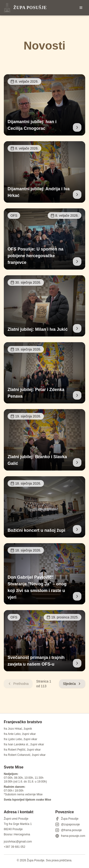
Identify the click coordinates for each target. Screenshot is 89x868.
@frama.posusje (69, 830)
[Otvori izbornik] (81, 8)
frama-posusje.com (70, 836)
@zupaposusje (68, 824)
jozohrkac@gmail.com (18, 842)
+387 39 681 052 (14, 847)
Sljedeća (72, 684)
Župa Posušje (67, 819)
